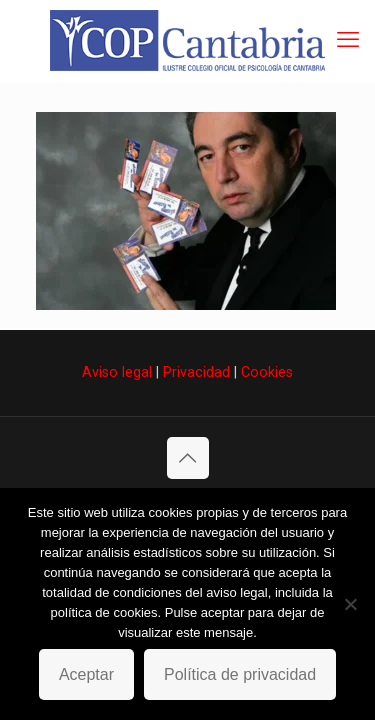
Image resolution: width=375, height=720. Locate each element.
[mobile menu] (348, 40)
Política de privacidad (240, 674)
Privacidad (196, 372)
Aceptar (86, 674)
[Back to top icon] (188, 458)
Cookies (267, 372)
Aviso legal (117, 372)
